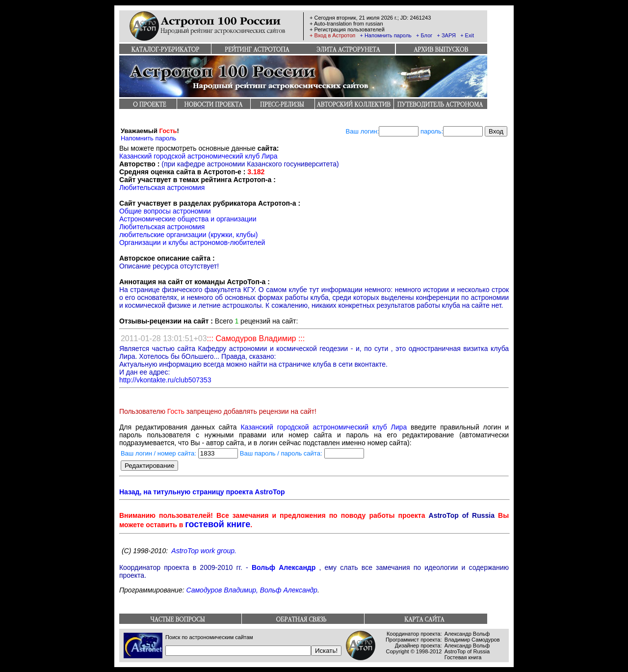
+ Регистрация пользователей (347, 29)
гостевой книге (218, 524)
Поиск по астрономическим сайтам (209, 637)
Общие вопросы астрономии (165, 211)
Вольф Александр (284, 567)
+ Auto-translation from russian (346, 24)
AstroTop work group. (204, 551)
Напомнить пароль (148, 138)
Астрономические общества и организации (188, 219)
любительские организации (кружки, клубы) (189, 235)
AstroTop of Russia (467, 651)
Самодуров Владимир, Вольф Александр (251, 590)
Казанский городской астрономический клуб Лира (198, 156)
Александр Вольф (467, 634)
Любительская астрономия (162, 188)
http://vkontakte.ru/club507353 (165, 380)
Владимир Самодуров (472, 640)
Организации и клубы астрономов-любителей (192, 242)
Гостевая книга (463, 657)
